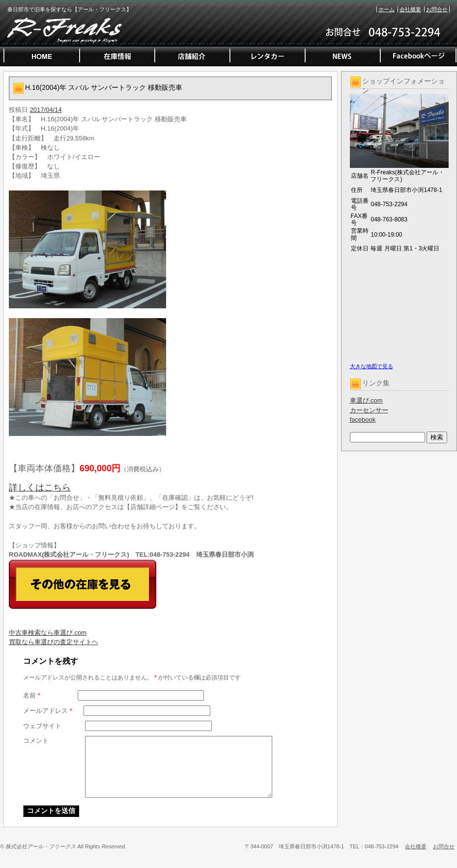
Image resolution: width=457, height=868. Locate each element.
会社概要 (410, 9)
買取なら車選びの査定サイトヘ (54, 642)
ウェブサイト (42, 726)
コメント (36, 741)
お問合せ (437, 9)
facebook (363, 420)
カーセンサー (369, 410)
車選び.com (366, 400)
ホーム (386, 9)
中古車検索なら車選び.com (48, 633)
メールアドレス (48, 711)
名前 (32, 695)
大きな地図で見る (371, 366)
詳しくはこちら (40, 488)
